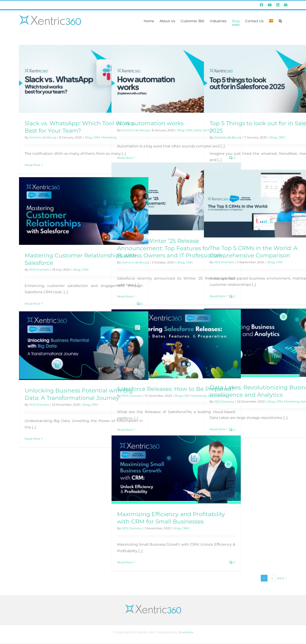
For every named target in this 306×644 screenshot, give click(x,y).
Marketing (292, 401)
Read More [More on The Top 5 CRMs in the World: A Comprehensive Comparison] (217, 296)
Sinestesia (186, 632)
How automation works (150, 123)
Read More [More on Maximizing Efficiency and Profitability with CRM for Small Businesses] (125, 562)
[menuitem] (271, 21)
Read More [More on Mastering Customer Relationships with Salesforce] (32, 304)
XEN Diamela (224, 262)
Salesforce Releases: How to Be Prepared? (176, 389)
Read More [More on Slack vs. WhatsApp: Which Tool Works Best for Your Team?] (32, 165)
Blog (88, 137)
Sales (197, 130)
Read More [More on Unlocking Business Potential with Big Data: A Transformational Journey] (32, 439)
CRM (96, 137)
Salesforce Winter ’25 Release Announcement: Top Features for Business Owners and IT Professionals (170, 248)
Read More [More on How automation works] (125, 158)
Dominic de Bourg (43, 137)
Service (222, 396)
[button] (280, 21)
